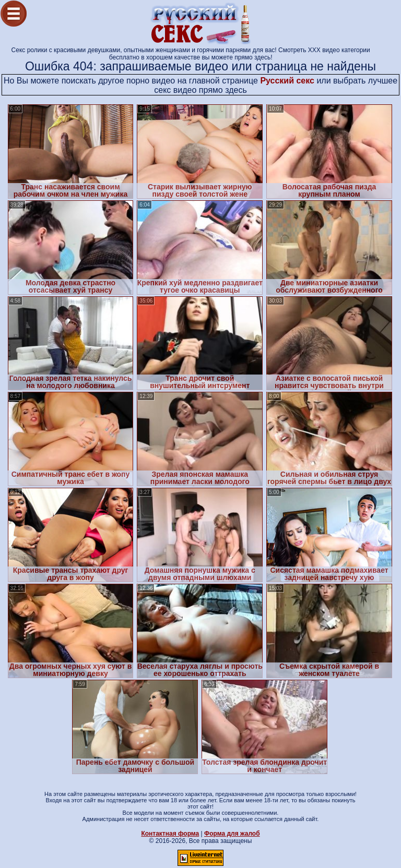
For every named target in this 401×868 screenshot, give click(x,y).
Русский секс (287, 81)
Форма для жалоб (232, 834)
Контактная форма (170, 834)
